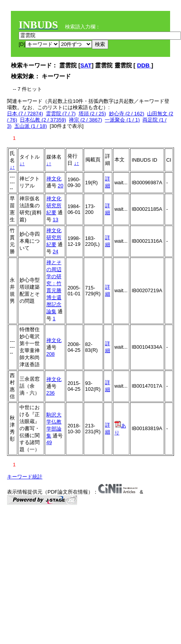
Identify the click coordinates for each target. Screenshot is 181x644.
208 (51, 354)
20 (60, 186)
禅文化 (54, 179)
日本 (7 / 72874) (25, 114)
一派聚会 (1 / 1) (122, 120)
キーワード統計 (25, 477)
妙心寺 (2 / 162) (127, 114)
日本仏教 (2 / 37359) (43, 120)
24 (55, 251)
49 (49, 442)
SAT (86, 65)
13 (55, 220)
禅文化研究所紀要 (54, 206)
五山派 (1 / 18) (31, 126)
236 (51, 393)
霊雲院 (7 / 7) (61, 114)
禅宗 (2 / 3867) (85, 120)
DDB (144, 65)
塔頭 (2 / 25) (92, 114)
